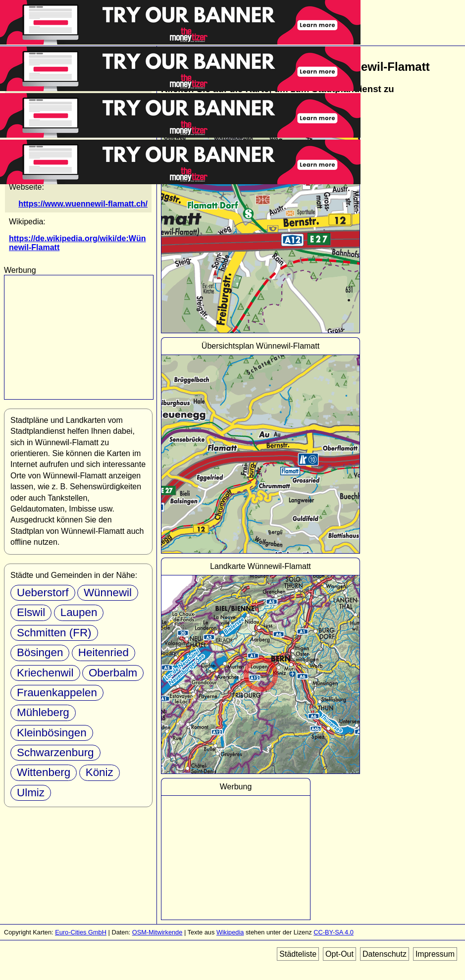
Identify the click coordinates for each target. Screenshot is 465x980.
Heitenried (103, 652)
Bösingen (40, 652)
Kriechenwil (45, 673)
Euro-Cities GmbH (81, 932)
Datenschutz (385, 954)
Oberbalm (113, 673)
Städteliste (298, 954)
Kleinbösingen (52, 733)
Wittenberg (44, 772)
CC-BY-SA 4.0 (334, 932)
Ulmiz (31, 793)
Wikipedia (230, 932)
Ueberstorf (43, 593)
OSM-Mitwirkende (157, 932)
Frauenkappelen (57, 693)
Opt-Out (339, 954)
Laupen (79, 612)
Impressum (435, 954)
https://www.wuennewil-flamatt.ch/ (83, 204)
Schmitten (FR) (54, 633)
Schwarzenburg (55, 752)
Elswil (31, 612)
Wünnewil (108, 593)
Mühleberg (43, 712)
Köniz (100, 772)
